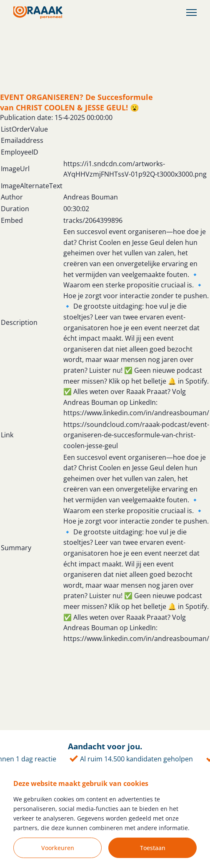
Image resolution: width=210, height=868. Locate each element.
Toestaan (153, 848)
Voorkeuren (58, 848)
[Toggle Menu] (191, 13)
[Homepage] (38, 12)
